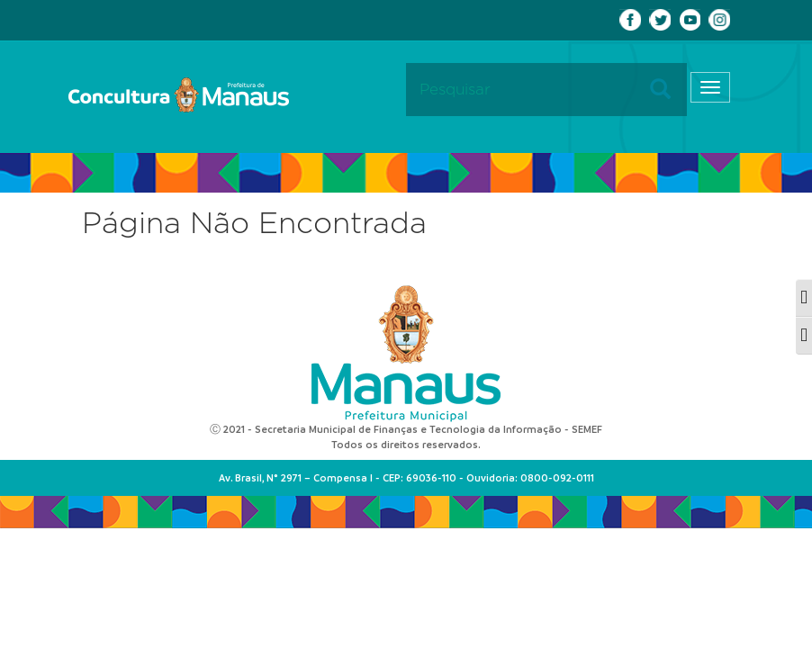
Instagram (719, 20)
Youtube (690, 20)
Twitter (660, 20)
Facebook (630, 20)
